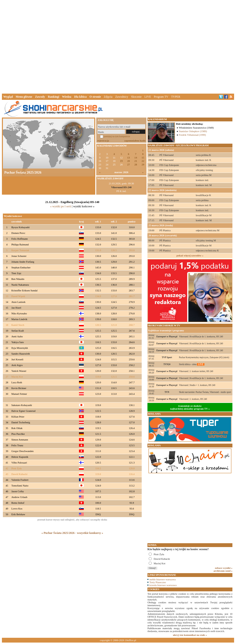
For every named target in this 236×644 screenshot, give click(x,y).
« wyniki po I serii (61, 206)
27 (129, 165)
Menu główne (24, 97)
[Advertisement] (73, 46)
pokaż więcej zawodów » (190, 255)
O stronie (95, 97)
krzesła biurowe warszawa (163, 585)
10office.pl (131, 640)
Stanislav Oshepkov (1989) (193, 131)
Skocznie (136, 97)
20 (129, 161)
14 (136, 158)
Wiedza (67, 97)
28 (136, 165)
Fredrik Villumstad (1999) (192, 135)
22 (143, 161)
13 (129, 158)
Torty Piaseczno (158, 582)
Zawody (40, 97)
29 (143, 165)
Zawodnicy (122, 97)
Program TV (161, 97)
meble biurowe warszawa (163, 579)
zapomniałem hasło (135, 141)
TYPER (176, 97)
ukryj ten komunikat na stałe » (190, 635)
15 (143, 158)
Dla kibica (80, 97)
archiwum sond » (223, 571)
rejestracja (103, 141)
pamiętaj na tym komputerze (117, 136)
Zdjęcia (108, 97)
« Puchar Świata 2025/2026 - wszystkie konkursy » (72, 533)
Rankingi (53, 97)
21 (136, 161)
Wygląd (8, 97)
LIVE (148, 97)
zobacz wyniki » (224, 568)
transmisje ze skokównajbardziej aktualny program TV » (190, 407)
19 (121, 161)
